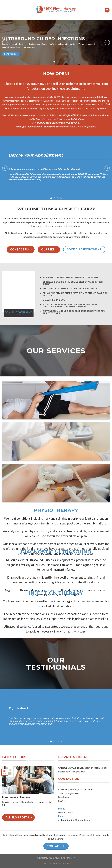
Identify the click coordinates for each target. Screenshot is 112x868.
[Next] (107, 43)
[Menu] (107, 10)
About (44, 863)
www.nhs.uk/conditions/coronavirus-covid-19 (56, 123)
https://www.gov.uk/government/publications (60, 119)
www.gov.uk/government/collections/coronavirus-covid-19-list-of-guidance (56, 126)
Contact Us (55, 863)
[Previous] (5, 43)
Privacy (67, 863)
